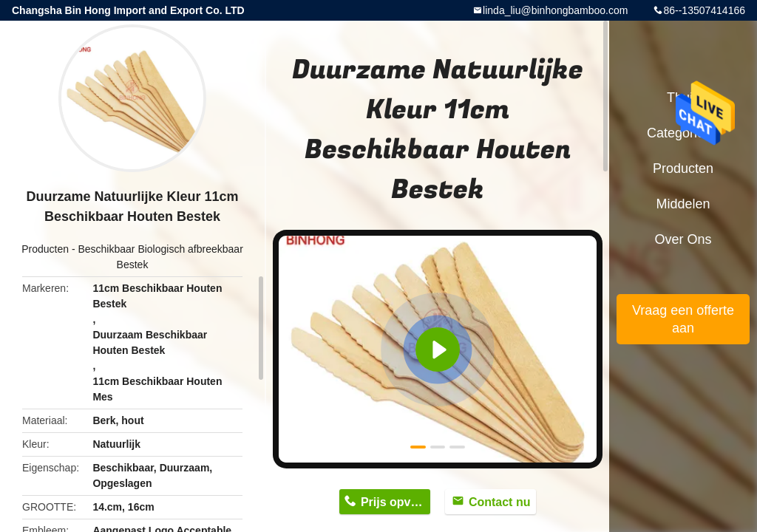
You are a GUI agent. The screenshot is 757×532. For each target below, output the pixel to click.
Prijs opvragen (396, 502)
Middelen (683, 204)
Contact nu (500, 502)
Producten (45, 249)
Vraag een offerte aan (683, 319)
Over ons (683, 239)
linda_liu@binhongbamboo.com (555, 10)
